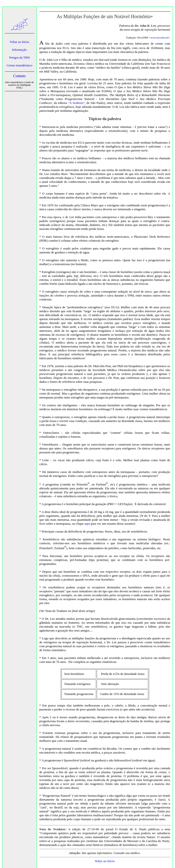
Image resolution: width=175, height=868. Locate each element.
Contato (19, 76)
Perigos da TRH (20, 57)
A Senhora (76, 103)
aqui (87, 524)
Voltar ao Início (19, 42)
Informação (19, 50)
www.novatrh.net (159, 37)
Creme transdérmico (19, 65)
